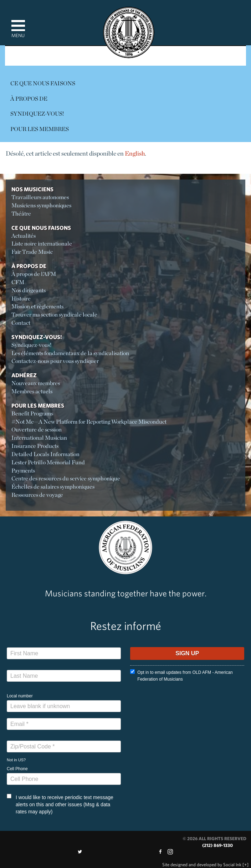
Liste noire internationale (42, 244)
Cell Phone (17, 769)
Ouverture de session (37, 430)
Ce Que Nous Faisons (43, 83)
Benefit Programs (32, 413)
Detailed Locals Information (45, 454)
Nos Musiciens (32, 189)
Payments (23, 471)
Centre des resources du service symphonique (66, 478)
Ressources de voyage (37, 495)
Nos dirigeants (29, 290)
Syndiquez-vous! (37, 114)
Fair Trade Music (32, 252)
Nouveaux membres (36, 383)
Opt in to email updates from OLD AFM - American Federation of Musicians (181, 675)
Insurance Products (35, 446)
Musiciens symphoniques (41, 205)
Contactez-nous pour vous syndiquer (55, 361)
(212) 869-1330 (217, 845)
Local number (20, 696)
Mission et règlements (37, 306)
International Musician (39, 438)
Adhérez (24, 375)
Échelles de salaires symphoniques (53, 487)
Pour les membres (40, 129)
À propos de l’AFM (34, 274)
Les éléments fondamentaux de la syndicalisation (70, 353)
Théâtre (21, 214)
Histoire (21, 299)
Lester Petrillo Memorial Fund (48, 462)
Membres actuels (32, 391)
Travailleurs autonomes (40, 197)
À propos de (29, 99)
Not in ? (16, 760)
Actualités (24, 236)
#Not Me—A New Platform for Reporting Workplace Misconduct (89, 422)
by (202, 865)
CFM (18, 282)
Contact (21, 323)
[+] (245, 865)
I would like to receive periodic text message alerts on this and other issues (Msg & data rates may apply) (60, 804)
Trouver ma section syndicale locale (54, 315)
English (135, 153)
